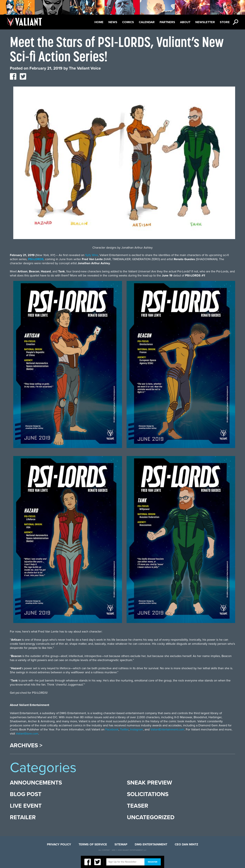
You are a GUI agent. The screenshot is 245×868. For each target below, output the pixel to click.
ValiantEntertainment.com (167, 729)
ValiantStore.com (27, 734)
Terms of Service (93, 844)
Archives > (26, 746)
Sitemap (121, 844)
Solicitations (148, 794)
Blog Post (26, 794)
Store (225, 22)
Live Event (26, 806)
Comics (128, 22)
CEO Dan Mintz (186, 844)
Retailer (23, 817)
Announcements (36, 783)
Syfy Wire (92, 255)
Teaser (138, 806)
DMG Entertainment (151, 844)
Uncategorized (151, 817)
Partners (167, 22)
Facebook (112, 729)
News (113, 22)
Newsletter (205, 22)
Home (99, 22)
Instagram (137, 729)
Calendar (147, 22)
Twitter (124, 729)
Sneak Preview (149, 783)
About (185, 22)
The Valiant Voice (85, 68)
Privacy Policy (59, 844)
